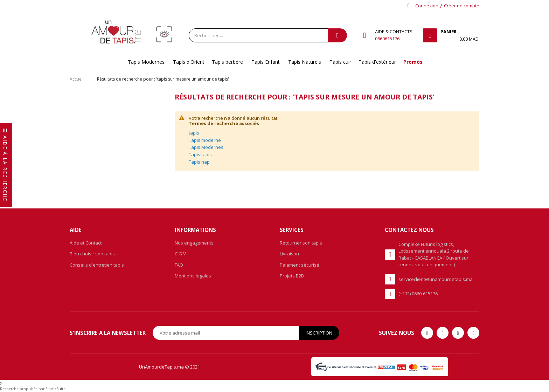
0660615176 (387, 39)
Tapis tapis (200, 154)
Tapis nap (199, 162)
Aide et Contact (86, 243)
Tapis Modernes (206, 147)
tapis (194, 133)
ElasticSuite (55, 389)
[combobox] (258, 35)
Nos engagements (194, 243)
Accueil (77, 79)
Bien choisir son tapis (92, 254)
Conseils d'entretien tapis (97, 265)
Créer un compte (462, 6)
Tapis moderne (205, 140)
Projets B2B (292, 276)
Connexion (427, 6)
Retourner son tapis (301, 243)
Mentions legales (193, 276)
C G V (180, 254)
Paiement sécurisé (300, 265)
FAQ (179, 265)
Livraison (289, 254)
